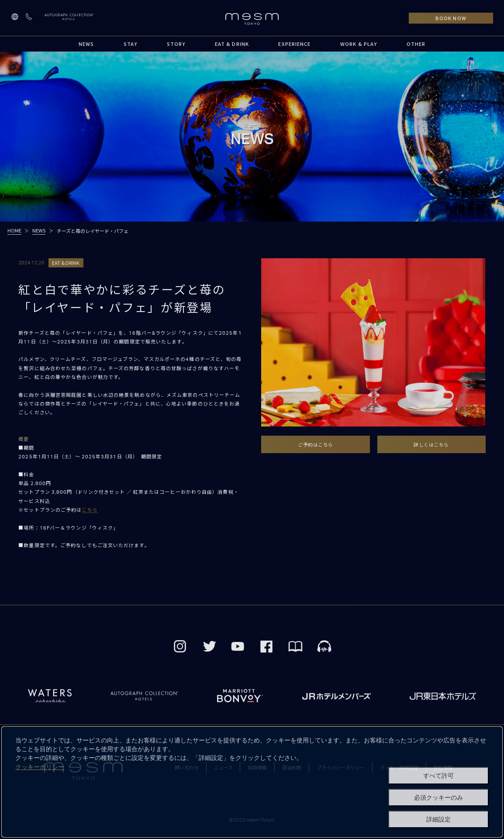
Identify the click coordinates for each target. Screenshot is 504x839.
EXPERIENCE (294, 44)
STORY (176, 44)
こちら (90, 510)
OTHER (416, 44)
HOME (14, 230)
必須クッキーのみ (438, 797)
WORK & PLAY (359, 44)
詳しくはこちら (431, 444)
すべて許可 (438, 776)
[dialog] (252, 782)
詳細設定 (438, 819)
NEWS (86, 44)
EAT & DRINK (232, 44)
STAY (130, 44)
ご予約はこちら (316, 444)
